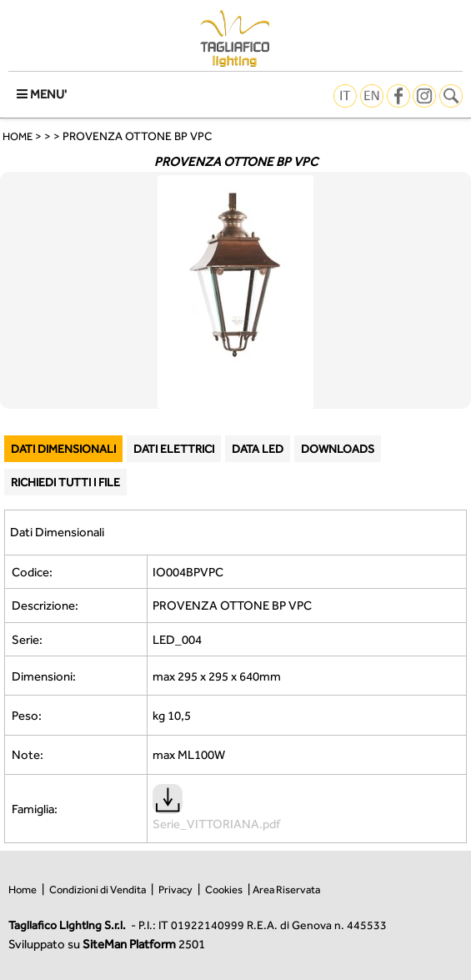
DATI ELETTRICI (174, 449)
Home (23, 890)
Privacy (175, 890)
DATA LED (258, 449)
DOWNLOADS (338, 449)
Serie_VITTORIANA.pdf (216, 817)
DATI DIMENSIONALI (63, 449)
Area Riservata (286, 890)
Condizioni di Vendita (98, 890)
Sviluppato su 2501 (107, 944)
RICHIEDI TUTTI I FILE (65, 482)
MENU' (42, 94)
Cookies (224, 890)
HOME (18, 136)
